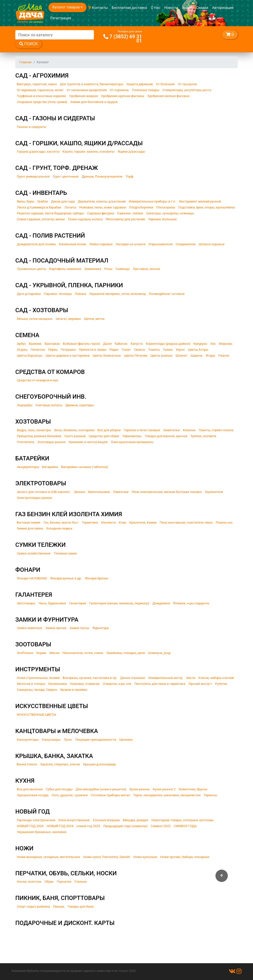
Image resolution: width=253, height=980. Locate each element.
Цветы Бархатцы (30, 356)
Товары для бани (80, 907)
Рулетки (221, 684)
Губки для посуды (59, 789)
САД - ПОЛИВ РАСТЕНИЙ (50, 236)
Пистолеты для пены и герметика (160, 684)
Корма (41, 653)
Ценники (126, 740)
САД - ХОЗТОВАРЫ (42, 310)
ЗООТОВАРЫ (33, 644)
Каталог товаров (66, 7)
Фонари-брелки (97, 578)
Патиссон (38, 350)
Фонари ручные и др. (66, 578)
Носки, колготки (29, 882)
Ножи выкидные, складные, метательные (48, 857)
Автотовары (26, 603)
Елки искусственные (74, 820)
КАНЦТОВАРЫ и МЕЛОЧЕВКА (57, 731)
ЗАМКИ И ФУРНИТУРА (47, 620)
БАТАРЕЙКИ (32, 458)
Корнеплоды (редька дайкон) (168, 344)
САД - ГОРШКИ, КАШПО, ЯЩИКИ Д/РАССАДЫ (79, 143)
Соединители (186, 244)
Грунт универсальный (33, 176)
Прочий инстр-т (200, 684)
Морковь (225, 344)
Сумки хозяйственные (34, 553)
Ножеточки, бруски (193, 789)
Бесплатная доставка (129, 8)
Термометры (132, 436)
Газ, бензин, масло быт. (61, 522)
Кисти (191, 678)
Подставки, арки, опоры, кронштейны (207, 207)
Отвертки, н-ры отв (117, 684)
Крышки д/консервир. (100, 764)
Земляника (93, 269)
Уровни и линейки (74, 690)
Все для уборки (109, 430)
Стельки (81, 882)
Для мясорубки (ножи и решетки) (101, 789)
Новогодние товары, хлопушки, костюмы (182, 820)
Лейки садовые (101, 244)
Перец (53, 350)
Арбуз (21, 344)
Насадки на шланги (131, 244)
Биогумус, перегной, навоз (37, 84)
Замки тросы (80, 628)
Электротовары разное (34, 498)
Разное (224, 356)
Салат (126, 350)
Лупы (68, 740)
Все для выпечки (30, 789)
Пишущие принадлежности (96, 740)
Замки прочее (56, 628)
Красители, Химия (143, 522)
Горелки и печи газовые (142, 430)
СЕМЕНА (27, 335)
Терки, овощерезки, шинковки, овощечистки (167, 795)
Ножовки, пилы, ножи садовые (103, 207)
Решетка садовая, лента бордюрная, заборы (50, 213)
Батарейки (50, 467)
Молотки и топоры (31, 684)
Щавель (197, 356)
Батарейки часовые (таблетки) (84, 467)
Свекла (139, 350)
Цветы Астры (198, 350)
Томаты (154, 350)
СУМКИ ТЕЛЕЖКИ (41, 545)
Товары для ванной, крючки (166, 436)
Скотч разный (75, 436)
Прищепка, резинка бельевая (39, 436)
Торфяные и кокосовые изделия (41, 96)
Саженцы (123, 269)
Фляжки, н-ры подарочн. (192, 603)
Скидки (202, 8)
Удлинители (214, 492)
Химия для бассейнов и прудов (94, 102)
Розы (108, 269)
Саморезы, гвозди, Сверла (37, 690)
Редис (114, 350)
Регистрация (61, 18)
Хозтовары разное (52, 442)
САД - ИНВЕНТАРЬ (41, 193)
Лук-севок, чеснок (147, 269)
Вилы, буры (25, 201)
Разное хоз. (224, 522)
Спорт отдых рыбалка (33, 907)
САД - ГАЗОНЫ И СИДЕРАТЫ (55, 118)
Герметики (90, 522)
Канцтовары (51, 740)
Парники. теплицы (58, 294)
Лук (213, 344)
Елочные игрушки (106, 820)
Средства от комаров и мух (37, 380)
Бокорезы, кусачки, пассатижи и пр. (90, 678)
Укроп (180, 350)
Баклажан (52, 344)
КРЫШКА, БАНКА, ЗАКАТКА (54, 756)
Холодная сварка (59, 528)
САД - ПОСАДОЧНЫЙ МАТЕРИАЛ (62, 261)
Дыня (107, 344)
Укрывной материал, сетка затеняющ (117, 294)
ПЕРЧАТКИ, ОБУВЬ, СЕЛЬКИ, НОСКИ (66, 873)
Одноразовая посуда (32, 795)
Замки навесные (29, 628)
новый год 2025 (88, 826)
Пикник (59, 907)
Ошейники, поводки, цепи (126, 653)
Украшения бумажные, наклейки (42, 832)
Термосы (210, 795)
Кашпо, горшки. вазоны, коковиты (88, 152)
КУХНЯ (25, 781)
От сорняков (119, 90)
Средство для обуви (104, 436)
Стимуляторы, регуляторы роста (187, 90)
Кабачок (121, 344)
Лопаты (70, 207)
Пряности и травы (93, 350)
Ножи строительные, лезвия (38, 678)
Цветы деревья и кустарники (67, 356)
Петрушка (68, 350)
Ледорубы (24, 405)
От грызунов (187, 84)
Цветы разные (161, 356)
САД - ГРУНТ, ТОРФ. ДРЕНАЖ (57, 168)
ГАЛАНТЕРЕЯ (34, 595)
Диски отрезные (133, 678)
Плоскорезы (166, 207)
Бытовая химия (29, 522)
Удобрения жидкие (84, 96)
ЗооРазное (25, 653)
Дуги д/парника (29, 294)
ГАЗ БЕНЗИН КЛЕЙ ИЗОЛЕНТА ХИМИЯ (69, 514)
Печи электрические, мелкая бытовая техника (167, 492)
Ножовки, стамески (85, 684)
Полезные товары (146, 90)
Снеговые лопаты (49, 405)
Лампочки (121, 492)
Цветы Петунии (136, 356)
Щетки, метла (94, 319)
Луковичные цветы (31, 269)
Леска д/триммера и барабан (39, 207)
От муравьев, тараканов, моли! (40, 90)
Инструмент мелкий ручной (200, 201)
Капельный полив (72, 244)
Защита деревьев (139, 84)
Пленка (80, 294)
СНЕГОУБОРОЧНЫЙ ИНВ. (51, 397)
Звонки (79, 492)
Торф (129, 176)
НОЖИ (24, 848)
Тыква (168, 350)
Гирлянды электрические (36, 820)
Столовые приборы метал (110, 795)
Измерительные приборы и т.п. (152, 201)
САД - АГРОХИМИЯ (42, 76)
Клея (123, 522)
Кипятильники (99, 492)
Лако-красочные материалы (132, 442)
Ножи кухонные (145, 857)
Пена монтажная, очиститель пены (186, 522)
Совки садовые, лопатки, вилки (41, 219)
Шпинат (181, 356)
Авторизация (223, 8)
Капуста (137, 344)
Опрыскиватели (160, 244)
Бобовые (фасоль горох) (81, 344)
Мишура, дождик (136, 820)
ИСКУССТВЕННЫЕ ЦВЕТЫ (52, 706)
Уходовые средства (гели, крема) (42, 102)
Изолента (108, 522)
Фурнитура (100, 628)
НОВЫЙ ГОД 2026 (30, 826)
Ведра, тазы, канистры (34, 430)
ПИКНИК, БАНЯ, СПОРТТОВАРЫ (60, 898)
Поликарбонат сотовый (167, 294)
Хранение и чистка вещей (88, 442)
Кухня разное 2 (164, 789)
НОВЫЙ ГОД (32, 812)
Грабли (43, 201)
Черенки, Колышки (162, 219)
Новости (171, 8)
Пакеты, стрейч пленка (216, 430)
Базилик (35, 344)
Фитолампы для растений (125, 219)
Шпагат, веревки (68, 319)
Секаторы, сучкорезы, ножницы (170, 213)
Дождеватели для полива (36, 244)
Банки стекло (27, 764)
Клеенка (189, 430)
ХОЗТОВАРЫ (33, 422)
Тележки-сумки (65, 553)
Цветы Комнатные (107, 356)
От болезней (165, 84)
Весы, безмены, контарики (74, 430)
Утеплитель (26, 442)
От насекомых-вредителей (87, 90)
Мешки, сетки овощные (35, 319)
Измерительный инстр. (166, 678)
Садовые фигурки (101, 213)
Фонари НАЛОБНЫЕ (32, 578)
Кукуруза (200, 344)
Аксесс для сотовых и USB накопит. (44, 492)
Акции (187, 8)
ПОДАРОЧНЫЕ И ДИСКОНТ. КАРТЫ (65, 923)
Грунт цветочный (66, 176)
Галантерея (77, 603)
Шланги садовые (211, 244)
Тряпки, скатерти (203, 436)
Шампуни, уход (159, 653)
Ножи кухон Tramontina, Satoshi (106, 857)
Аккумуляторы (28, 467)
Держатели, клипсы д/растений (102, 201)
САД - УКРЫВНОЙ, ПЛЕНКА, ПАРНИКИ (69, 285)
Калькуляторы (28, 740)
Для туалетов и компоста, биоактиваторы (91, 84)
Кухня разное (139, 789)
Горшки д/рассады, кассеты (38, 152)
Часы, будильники (52, 603)
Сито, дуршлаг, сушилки (70, 795)
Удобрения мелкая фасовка (168, 96)
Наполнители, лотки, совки (83, 653)
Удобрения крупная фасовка (123, 96)
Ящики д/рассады (131, 152)
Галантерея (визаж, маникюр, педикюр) (119, 603)
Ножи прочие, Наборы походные (185, 857)
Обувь (49, 882)
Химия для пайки (30, 528)
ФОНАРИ (28, 570)
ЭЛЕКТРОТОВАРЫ (41, 483)
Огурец (22, 350)
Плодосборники (141, 207)
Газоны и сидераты (31, 127)
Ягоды (211, 356)
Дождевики (161, 603)
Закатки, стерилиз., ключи (60, 764)
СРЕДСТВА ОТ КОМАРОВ (50, 372)
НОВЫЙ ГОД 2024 (60, 826)
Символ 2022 (161, 826)
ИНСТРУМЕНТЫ (38, 669)
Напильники (57, 684)
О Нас (156, 8)
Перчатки (64, 882)
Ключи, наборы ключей (216, 678)
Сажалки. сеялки (130, 213)
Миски (54, 653)
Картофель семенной (65, 269)
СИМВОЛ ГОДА (185, 826)
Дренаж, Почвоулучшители (102, 176)
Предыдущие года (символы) (126, 826)
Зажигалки (172, 430)
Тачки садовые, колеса (85, 219)
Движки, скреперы (80, 405)
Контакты (98, 8)
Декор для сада (63, 201)
